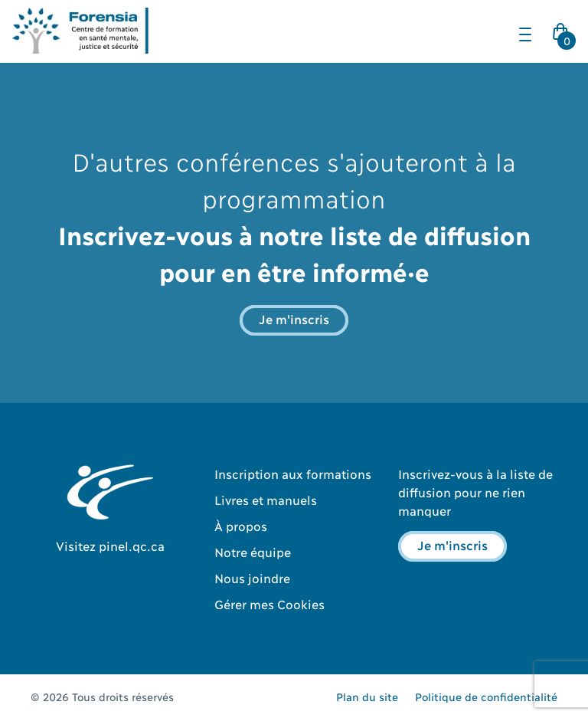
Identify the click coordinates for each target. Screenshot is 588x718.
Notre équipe (253, 551)
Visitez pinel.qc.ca (110, 545)
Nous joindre (252, 577)
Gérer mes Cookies (269, 603)
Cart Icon (563, 36)
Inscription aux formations (293, 473)
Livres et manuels (266, 499)
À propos (241, 525)
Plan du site (367, 696)
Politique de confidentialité (486, 696)
